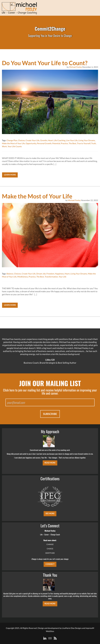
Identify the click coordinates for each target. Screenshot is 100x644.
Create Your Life (33, 140)
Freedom (50, 274)
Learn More (10, 175)
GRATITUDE (50, 553)
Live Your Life (72, 140)
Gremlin (44, 140)
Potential (56, 143)
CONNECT (50, 564)
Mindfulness (23, 277)
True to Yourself (84, 143)
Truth (93, 143)
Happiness (59, 274)
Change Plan (12, 140)
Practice (64, 143)
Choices (21, 140)
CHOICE (50, 549)
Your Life (63, 277)
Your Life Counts (15, 146)
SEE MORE (50, 514)
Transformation (51, 277)
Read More (50, 463)
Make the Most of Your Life (13, 143)
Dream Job (41, 274)
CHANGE (50, 544)
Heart (51, 140)
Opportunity (31, 143)
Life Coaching (60, 140)
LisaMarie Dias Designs (72, 628)
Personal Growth (44, 143)
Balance (10, 274)
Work (4, 146)
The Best (73, 143)
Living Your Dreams (87, 140)
